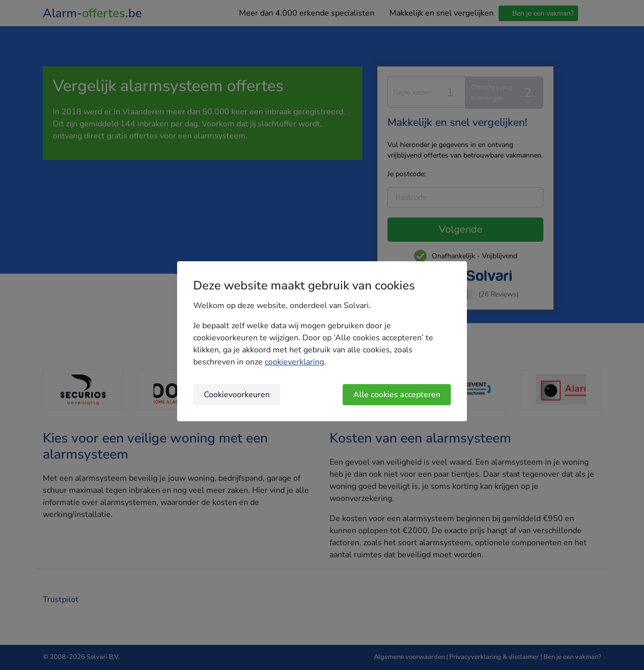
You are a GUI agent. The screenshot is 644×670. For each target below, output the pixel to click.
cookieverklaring (294, 362)
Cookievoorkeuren (237, 395)
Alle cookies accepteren (397, 395)
